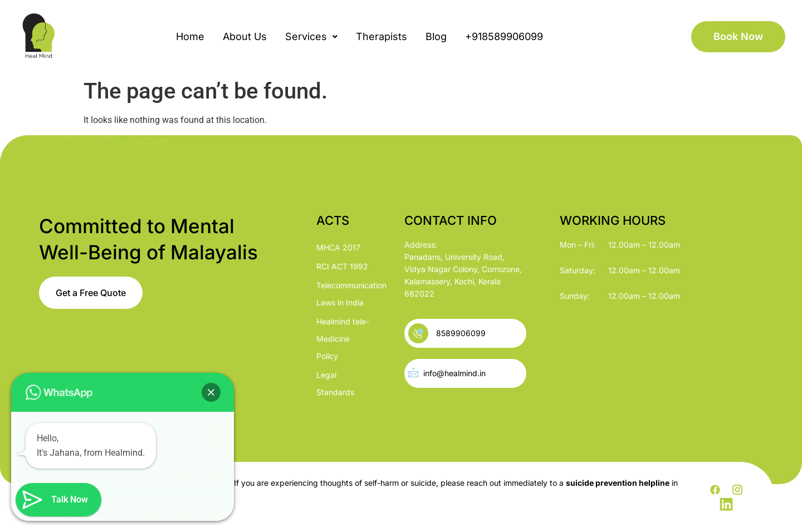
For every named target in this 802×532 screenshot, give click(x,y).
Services (311, 36)
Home (190, 36)
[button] (311, 37)
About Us (245, 36)
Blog (436, 36)
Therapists (382, 36)
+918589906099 (504, 36)
